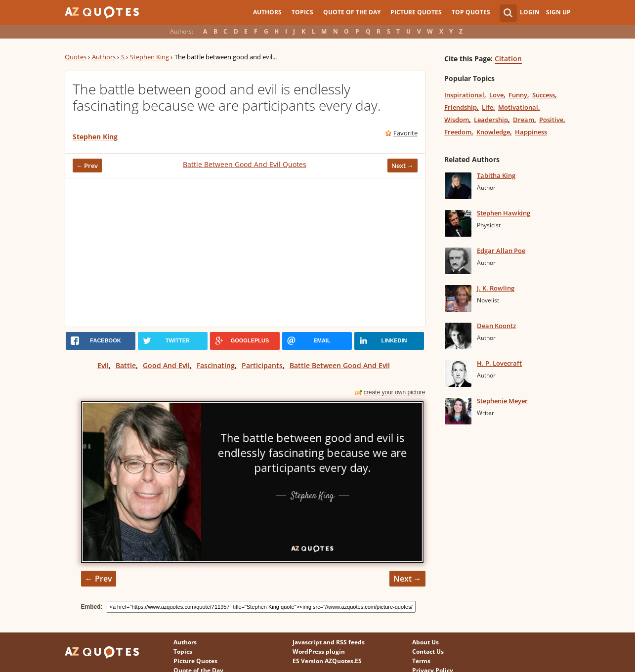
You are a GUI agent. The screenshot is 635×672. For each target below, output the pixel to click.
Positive (551, 120)
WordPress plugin (319, 651)
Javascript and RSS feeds (329, 642)
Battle (126, 365)
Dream (524, 120)
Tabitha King (496, 175)
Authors (267, 12)
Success (544, 95)
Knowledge (493, 132)
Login (530, 12)
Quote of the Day (352, 12)
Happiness (531, 132)
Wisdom (457, 120)
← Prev (87, 166)
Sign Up (558, 12)
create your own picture (395, 392)
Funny (518, 95)
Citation (508, 59)
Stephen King (149, 57)
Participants (262, 365)
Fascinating (216, 365)
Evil (103, 365)
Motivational (518, 107)
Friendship (461, 107)
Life (487, 107)
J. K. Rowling (496, 288)
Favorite (405, 133)
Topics (302, 12)
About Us (425, 642)
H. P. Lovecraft (499, 363)
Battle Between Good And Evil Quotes (245, 164)
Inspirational (464, 95)
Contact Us (428, 651)
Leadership (491, 120)
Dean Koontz (496, 326)
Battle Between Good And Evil (340, 365)
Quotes (76, 57)
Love (496, 95)
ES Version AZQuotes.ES (327, 661)
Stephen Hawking (504, 213)
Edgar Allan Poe (501, 251)
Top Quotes (471, 12)
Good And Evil (166, 365)
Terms (421, 661)
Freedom (458, 132)
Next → (402, 166)
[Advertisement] (245, 252)
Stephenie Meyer (502, 401)
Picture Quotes (416, 12)
